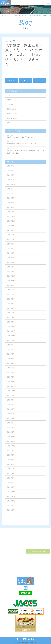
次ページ (39, 80)
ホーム (4, 15)
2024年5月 (11, 250)
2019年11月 (11, 498)
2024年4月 (11, 255)
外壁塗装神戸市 (25, 630)
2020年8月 (11, 456)
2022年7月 (11, 351)
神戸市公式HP (31, 643)
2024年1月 (11, 268)
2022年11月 (11, 333)
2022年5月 (11, 360)
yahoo (23, 643)
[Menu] (48, 3)
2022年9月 (11, 342)
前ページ (12, 80)
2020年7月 (11, 461)
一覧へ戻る (25, 80)
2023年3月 (11, 314)
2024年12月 (11, 218)
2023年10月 (11, 282)
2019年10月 (11, 502)
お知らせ (10, 97)
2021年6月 (11, 411)
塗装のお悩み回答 (13, 115)
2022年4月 (11, 365)
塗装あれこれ (11, 110)
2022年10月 (11, 337)
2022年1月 (11, 378)
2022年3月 (11, 369)
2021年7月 (11, 406)
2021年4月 (11, 420)
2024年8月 (11, 236)
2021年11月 (11, 388)
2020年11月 (11, 443)
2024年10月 (11, 227)
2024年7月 (11, 241)
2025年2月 (11, 209)
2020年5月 (11, 470)
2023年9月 (11, 287)
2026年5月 (11, 167)
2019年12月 (11, 493)
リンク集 (10, 106)
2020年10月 (11, 447)
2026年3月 (11, 176)
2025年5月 (11, 195)
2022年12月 (11, 328)
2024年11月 (11, 222)
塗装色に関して (12, 120)
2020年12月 (11, 438)
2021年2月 (11, 429)
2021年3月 (11, 424)
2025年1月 (11, 213)
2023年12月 (11, 273)
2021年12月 (11, 383)
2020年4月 (11, 475)
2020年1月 (11, 489)
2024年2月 (11, 264)
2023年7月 (11, 296)
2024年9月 (11, 232)
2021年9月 (11, 397)
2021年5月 (11, 415)
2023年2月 (11, 319)
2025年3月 (11, 204)
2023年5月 (11, 305)
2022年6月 (11, 355)
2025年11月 (11, 186)
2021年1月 (11, 433)
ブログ (9, 101)
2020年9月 (11, 452)
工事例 (9, 124)
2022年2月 (11, 374)
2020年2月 (11, 484)
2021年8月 (11, 401)
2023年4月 (11, 310)
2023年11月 (11, 277)
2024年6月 (11, 245)
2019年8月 (11, 511)
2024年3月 (11, 259)
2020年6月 (11, 466)
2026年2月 (11, 181)
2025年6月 (11, 190)
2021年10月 (11, 392)
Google (17, 643)
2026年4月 (11, 172)
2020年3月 (11, 479)
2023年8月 (11, 291)
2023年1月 (11, 323)
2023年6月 (11, 300)
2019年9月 (11, 507)
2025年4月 (11, 199)
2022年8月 (11, 346)
